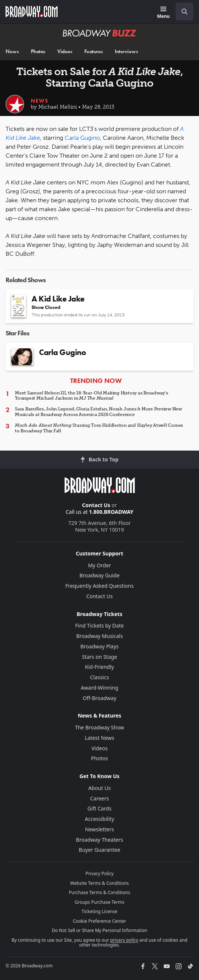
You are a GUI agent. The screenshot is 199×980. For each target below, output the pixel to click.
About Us (99, 788)
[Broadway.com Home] (32, 12)
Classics (100, 677)
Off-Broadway (100, 698)
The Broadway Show (100, 727)
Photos (38, 51)
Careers (99, 798)
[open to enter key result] (185, 12)
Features (94, 51)
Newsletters (99, 829)
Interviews (126, 51)
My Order (99, 565)
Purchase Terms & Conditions (99, 892)
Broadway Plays (100, 646)
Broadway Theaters (100, 840)
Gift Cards (100, 808)
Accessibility (100, 819)
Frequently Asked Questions (99, 586)
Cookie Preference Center (99, 921)
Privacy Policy (99, 873)
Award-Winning (99, 688)
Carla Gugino (82, 138)
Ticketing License (99, 911)
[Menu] (163, 13)
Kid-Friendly (99, 667)
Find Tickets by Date (100, 626)
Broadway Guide (99, 575)
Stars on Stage (100, 657)
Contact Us (96, 505)
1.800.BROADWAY (111, 512)
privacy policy (124, 940)
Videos (65, 51)
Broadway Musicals (99, 636)
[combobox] (182, 12)
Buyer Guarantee (99, 850)
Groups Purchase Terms (99, 902)
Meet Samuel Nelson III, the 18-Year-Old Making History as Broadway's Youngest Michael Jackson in (92, 396)
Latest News (99, 738)
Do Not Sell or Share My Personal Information (100, 930)
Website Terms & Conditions (99, 883)
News (12, 51)
